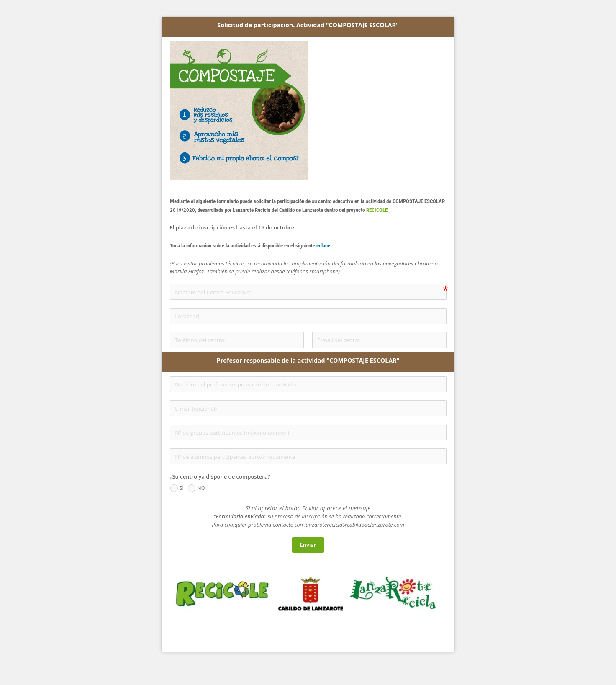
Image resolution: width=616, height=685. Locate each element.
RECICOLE (377, 210)
